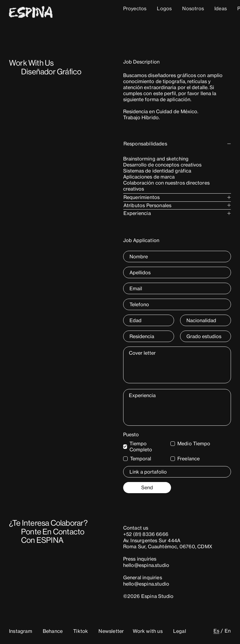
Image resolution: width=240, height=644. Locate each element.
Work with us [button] (148, 631)
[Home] (31, 16)
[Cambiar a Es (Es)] (216, 631)
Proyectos (135, 8)
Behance (53, 631)
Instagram (21, 631)
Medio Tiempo (194, 443)
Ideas (221, 8)
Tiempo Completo (141, 446)
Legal (180, 631)
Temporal (141, 459)
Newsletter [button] (111, 631)
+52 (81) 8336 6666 (146, 534)
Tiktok (81, 631)
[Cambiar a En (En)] (226, 631)
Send (147, 487)
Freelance (189, 459)
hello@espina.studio (146, 565)
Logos (164, 8)
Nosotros (193, 8)
